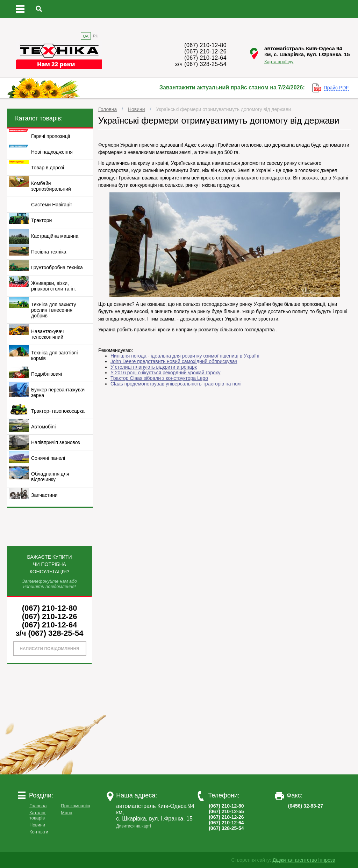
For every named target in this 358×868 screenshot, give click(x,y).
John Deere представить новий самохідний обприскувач (174, 361)
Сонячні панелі (48, 458)
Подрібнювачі (46, 374)
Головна (108, 109)
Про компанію (76, 806)
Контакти (39, 832)
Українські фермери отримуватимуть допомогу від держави (223, 109)
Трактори (41, 220)
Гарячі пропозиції (51, 136)
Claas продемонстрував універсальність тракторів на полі (176, 384)
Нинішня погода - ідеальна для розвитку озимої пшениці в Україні (185, 356)
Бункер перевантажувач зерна (58, 392)
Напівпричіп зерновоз (56, 442)
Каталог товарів (38, 815)
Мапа (66, 813)
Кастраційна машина (55, 236)
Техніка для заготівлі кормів (54, 355)
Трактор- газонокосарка (58, 411)
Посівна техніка (49, 252)
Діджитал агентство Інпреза (304, 860)
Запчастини (44, 495)
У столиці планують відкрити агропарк (154, 367)
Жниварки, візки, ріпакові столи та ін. (53, 286)
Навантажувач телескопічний (47, 334)
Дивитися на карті (133, 826)
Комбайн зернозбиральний (51, 186)
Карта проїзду (279, 62)
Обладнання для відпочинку (50, 477)
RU (96, 36)
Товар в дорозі (48, 168)
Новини (137, 109)
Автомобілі (43, 427)
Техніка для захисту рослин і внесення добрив (54, 310)
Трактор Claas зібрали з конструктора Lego (159, 378)
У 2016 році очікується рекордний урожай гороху (166, 373)
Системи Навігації (51, 205)
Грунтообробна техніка (57, 267)
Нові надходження (52, 152)
